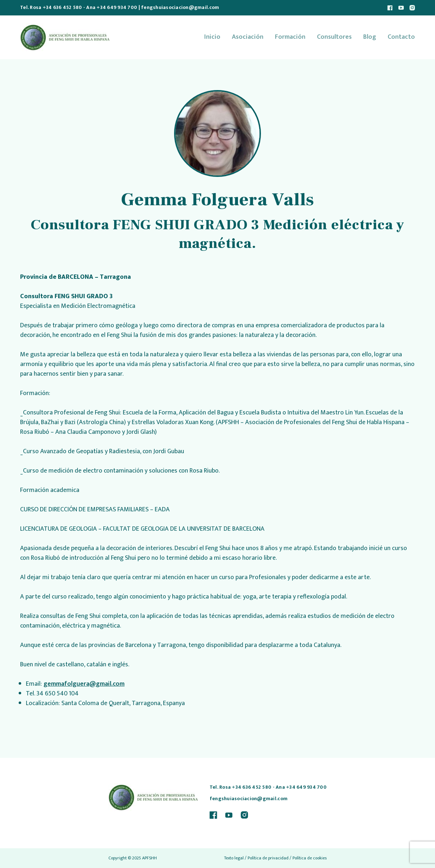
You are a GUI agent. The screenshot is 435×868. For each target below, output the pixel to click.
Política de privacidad (268, 858)
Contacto (401, 37)
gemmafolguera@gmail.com (84, 684)
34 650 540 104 (57, 694)
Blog (370, 37)
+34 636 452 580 (62, 7)
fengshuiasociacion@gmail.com (180, 7)
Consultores (334, 37)
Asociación (248, 37)
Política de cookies (310, 858)
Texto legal (234, 858)
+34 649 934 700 (117, 7)
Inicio (212, 37)
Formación (290, 37)
